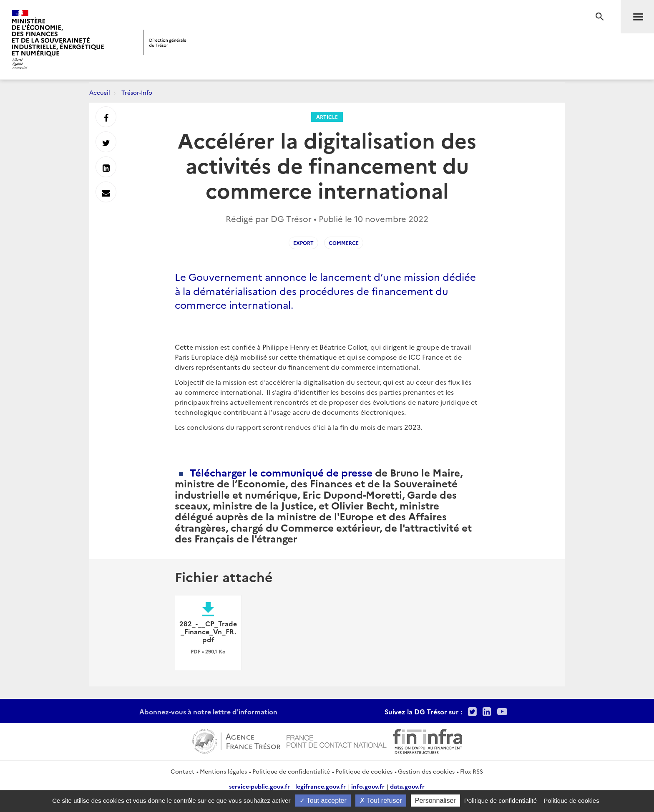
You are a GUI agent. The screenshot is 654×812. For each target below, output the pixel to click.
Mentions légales (223, 771)
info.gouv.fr (368, 786)
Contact (182, 771)
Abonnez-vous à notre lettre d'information (208, 711)
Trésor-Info (137, 92)
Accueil (100, 92)
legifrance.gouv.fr (321, 786)
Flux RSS (472, 771)
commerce (344, 243)
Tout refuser (381, 801)
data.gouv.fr (407, 786)
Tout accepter (323, 801)
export (303, 243)
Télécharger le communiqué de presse (281, 472)
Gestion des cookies (426, 771)
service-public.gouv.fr (259, 786)
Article (327, 117)
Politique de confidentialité (291, 771)
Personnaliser (435, 801)
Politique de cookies (364, 771)
